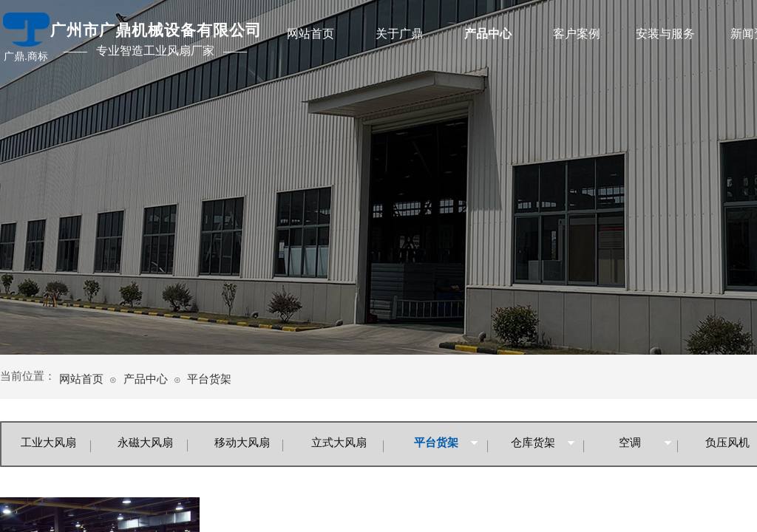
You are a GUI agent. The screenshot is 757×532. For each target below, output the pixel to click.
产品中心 (488, 34)
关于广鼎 (399, 34)
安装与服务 (665, 34)
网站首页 (310, 34)
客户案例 (577, 34)
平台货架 (209, 379)
